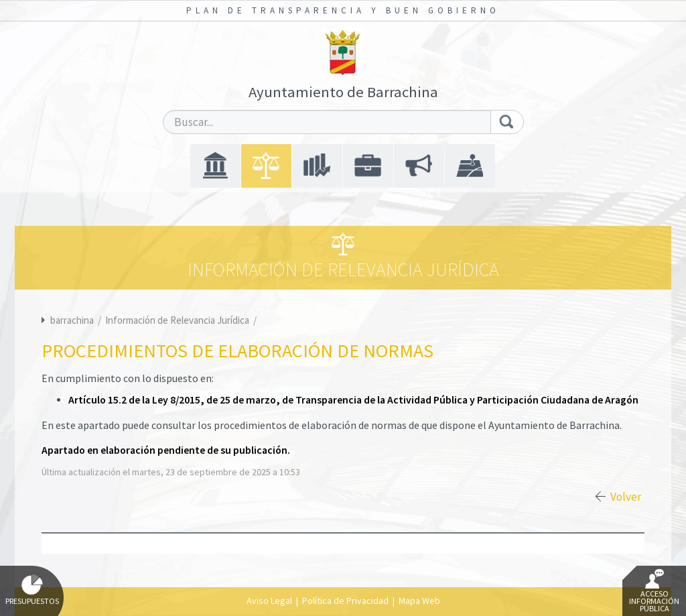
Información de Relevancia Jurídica (178, 320)
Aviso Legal (269, 601)
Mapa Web (419, 601)
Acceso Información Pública (654, 591)
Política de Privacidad (345, 601)
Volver (626, 497)
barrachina (72, 320)
